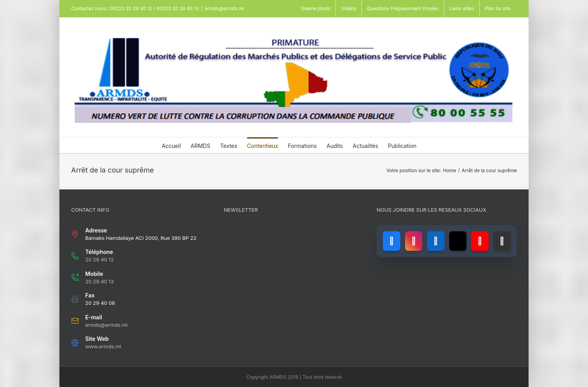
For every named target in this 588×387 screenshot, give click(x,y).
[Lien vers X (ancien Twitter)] (458, 241)
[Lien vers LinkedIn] (436, 241)
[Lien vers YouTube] (480, 241)
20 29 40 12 (99, 259)
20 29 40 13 (99, 281)
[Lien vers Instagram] (414, 241)
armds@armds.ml (224, 8)
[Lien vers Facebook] (391, 241)
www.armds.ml (103, 346)
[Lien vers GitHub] (502, 241)
